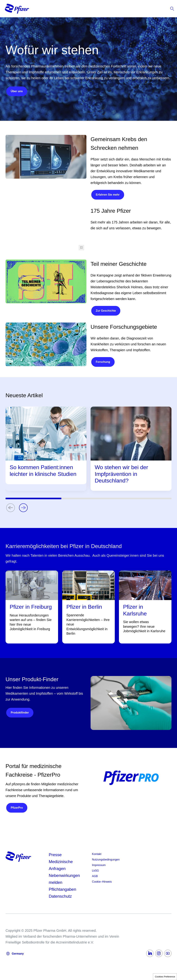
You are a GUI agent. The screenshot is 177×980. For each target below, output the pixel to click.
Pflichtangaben (62, 889)
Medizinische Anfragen (61, 865)
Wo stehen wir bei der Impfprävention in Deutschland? (121, 474)
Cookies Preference (165, 977)
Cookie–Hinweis (102, 882)
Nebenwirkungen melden (64, 879)
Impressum (99, 865)
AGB (95, 876)
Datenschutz (60, 896)
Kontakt (97, 854)
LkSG (95, 871)
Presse (55, 855)
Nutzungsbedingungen (106, 860)
